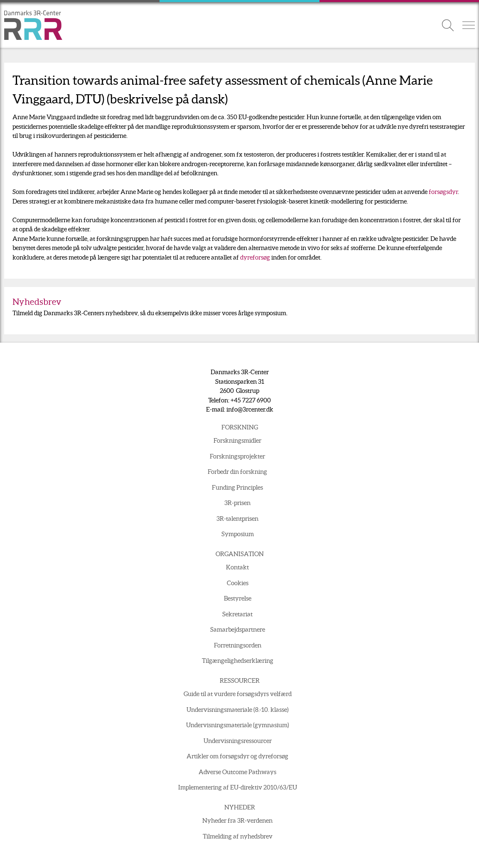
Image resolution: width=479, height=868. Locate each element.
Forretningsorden (238, 645)
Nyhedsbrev (37, 302)
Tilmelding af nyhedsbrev (238, 836)
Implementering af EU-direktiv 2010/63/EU (238, 787)
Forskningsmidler (237, 440)
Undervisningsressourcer (238, 741)
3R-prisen (237, 503)
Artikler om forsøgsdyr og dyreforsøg (237, 756)
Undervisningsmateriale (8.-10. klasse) (238, 710)
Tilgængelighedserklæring (238, 661)
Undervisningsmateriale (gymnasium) (238, 725)
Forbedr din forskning (237, 472)
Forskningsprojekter (237, 456)
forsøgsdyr (443, 192)
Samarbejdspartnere (238, 629)
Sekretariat (237, 614)
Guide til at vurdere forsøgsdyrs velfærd (238, 694)
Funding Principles (237, 487)
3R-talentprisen (237, 519)
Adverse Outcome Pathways (237, 772)
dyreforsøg (255, 257)
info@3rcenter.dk (250, 409)
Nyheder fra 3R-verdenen (237, 820)
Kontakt (237, 567)
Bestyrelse (238, 598)
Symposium (238, 534)
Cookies (238, 583)
